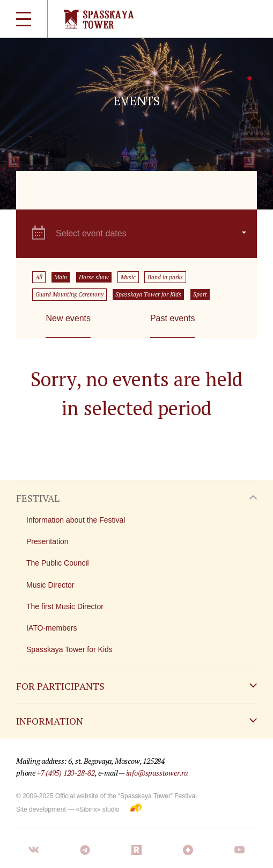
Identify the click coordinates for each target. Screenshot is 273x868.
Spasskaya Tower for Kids (148, 294)
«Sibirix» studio (97, 809)
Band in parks (165, 277)
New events (68, 318)
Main (61, 277)
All (39, 277)
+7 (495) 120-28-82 (66, 773)
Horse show (94, 277)
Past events (173, 318)
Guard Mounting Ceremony (69, 294)
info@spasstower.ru (157, 773)
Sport (200, 294)
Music (128, 277)
